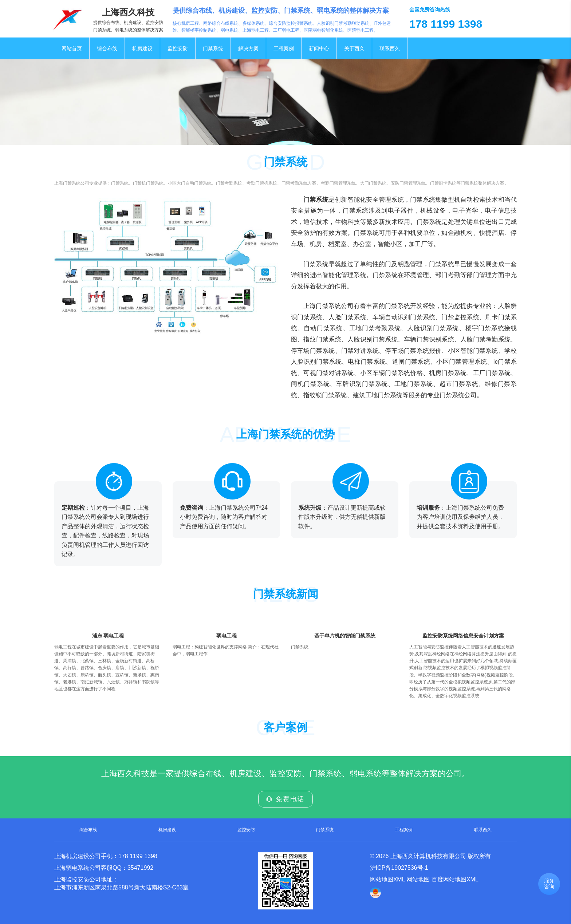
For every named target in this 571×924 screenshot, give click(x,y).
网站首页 (72, 48)
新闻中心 (319, 48)
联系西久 (390, 48)
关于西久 (354, 48)
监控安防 (178, 48)
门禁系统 (213, 48)
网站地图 (418, 879)
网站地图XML (387, 879)
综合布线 (107, 48)
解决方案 (248, 48)
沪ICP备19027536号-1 (399, 868)
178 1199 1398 (138, 856)
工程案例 (284, 48)
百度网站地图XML (455, 879)
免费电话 (285, 799)
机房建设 (142, 48)
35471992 (140, 868)
